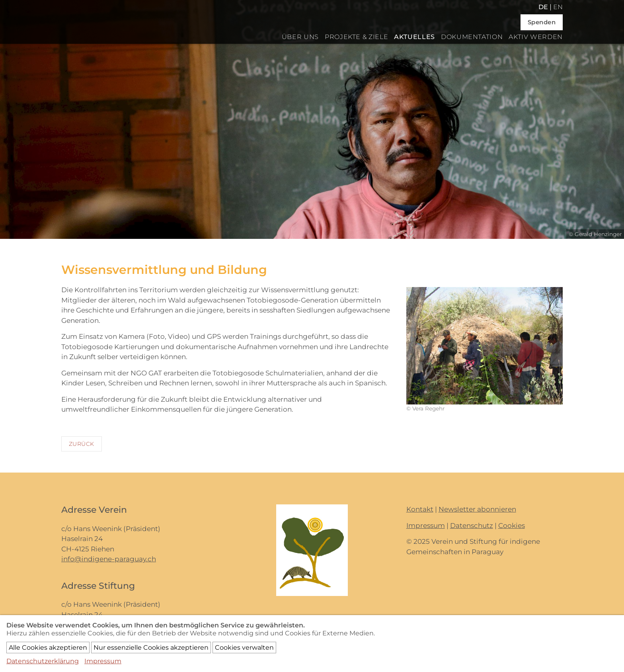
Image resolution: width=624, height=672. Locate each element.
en (558, 7)
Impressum (426, 525)
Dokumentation (472, 37)
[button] (485, 345)
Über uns (300, 37)
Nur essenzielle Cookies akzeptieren (151, 648)
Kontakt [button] (420, 509)
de (543, 7)
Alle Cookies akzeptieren (48, 648)
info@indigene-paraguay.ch (109, 559)
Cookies (512, 525)
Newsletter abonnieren (477, 509)
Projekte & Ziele (356, 37)
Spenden (542, 22)
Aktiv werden (536, 37)
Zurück (82, 444)
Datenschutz (472, 525)
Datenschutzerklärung (43, 661)
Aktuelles (414, 37)
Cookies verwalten (244, 648)
